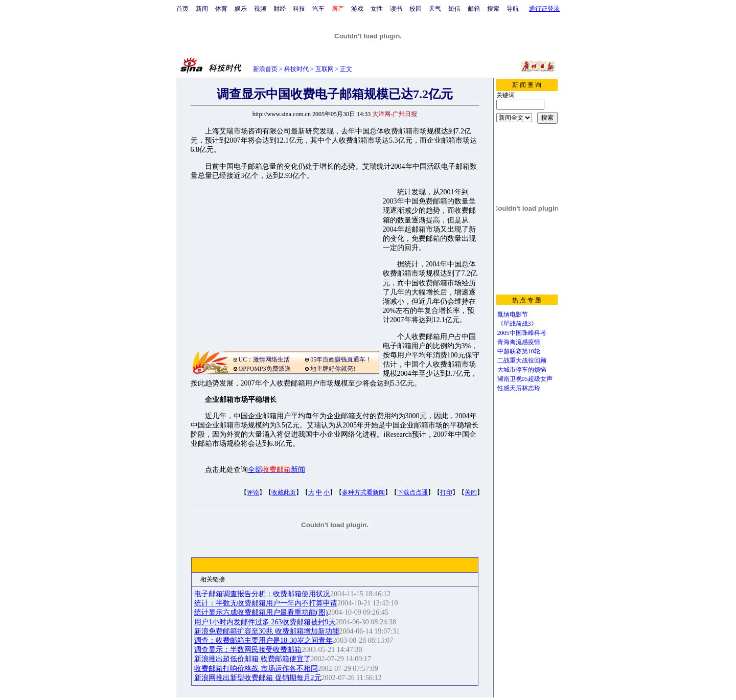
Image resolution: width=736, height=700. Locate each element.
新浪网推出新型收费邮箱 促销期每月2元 (258, 678)
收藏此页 (284, 492)
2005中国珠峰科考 (522, 333)
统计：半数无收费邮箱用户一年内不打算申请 (266, 603)
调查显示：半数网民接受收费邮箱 (248, 650)
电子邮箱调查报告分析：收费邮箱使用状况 (262, 594)
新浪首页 (265, 69)
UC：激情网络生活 (264, 359)
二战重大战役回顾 (522, 360)
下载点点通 (412, 492)
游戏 (357, 9)
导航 (513, 9)
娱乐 (241, 9)
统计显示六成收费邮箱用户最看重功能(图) (261, 612)
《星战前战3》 (517, 324)
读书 (396, 9)
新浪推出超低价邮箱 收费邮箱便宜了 (252, 659)
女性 (377, 9)
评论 (253, 492)
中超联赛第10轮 (519, 351)
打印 (446, 492)
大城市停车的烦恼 (522, 370)
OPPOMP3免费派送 (265, 369)
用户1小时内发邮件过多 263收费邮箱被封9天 (265, 622)
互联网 (325, 69)
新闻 (202, 9)
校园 (416, 9)
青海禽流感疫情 (519, 342)
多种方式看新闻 (363, 492)
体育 (221, 9)
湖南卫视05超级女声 (525, 379)
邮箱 (474, 9)
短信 (454, 9)
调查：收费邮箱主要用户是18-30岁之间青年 (263, 640)
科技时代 (296, 69)
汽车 (318, 9)
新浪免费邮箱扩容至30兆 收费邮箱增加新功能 (267, 631)
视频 (260, 9)
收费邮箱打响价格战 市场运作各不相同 (256, 669)
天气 (435, 9)
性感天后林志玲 (519, 388)
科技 (299, 9)
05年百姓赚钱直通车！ (341, 359)
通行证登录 (544, 9)
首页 (182, 9)
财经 (280, 9)
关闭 (471, 492)
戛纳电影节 (513, 314)
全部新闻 (277, 470)
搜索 (493, 9)
